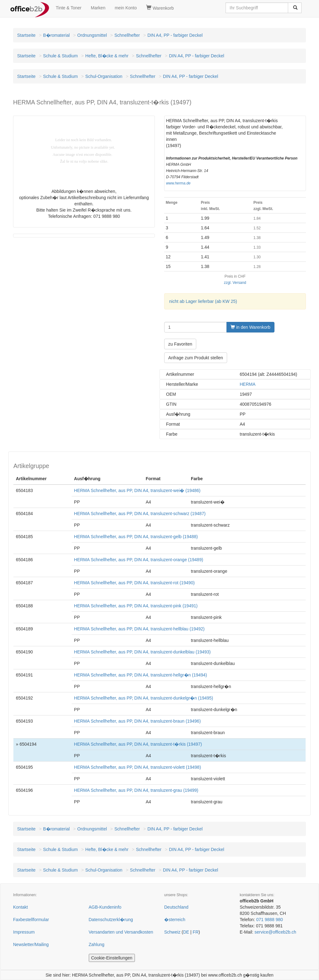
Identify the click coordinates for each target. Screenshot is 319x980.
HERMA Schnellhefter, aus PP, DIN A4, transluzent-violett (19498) (138, 767)
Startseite (26, 35)
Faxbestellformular (31, 920)
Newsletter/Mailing (31, 944)
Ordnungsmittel (92, 35)
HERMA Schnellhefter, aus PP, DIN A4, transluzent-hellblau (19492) (139, 629)
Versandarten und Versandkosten (121, 932)
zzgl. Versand (235, 283)
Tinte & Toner (69, 8)
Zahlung (97, 944)
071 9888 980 (269, 920)
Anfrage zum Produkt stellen (196, 358)
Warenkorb (160, 8)
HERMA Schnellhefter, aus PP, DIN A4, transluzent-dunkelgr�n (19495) (144, 698)
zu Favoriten (180, 344)
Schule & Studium (60, 56)
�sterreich (175, 920)
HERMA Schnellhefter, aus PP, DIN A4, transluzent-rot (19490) (134, 583)
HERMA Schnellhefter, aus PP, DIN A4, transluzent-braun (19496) (138, 721)
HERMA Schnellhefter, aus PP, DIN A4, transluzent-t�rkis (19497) (138, 744)
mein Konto (126, 8)
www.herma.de (178, 183)
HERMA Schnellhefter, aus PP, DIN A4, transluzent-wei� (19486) (137, 490)
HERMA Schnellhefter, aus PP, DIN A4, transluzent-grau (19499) (136, 790)
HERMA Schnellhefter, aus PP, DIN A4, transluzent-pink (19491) (136, 606)
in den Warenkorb (250, 327)
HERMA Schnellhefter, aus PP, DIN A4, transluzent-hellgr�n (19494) (141, 675)
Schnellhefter (127, 35)
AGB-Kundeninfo (105, 907)
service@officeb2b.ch (275, 932)
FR (196, 932)
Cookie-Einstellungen (112, 958)
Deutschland (176, 907)
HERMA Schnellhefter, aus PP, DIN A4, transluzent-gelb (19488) (136, 537)
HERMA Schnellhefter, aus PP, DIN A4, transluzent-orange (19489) (139, 560)
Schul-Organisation (104, 76)
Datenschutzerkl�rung (111, 920)
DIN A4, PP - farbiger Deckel (175, 35)
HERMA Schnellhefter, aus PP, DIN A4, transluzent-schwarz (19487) (140, 514)
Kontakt (20, 907)
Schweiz (172, 932)
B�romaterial (56, 35)
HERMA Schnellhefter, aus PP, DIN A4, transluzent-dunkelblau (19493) (143, 652)
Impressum (24, 932)
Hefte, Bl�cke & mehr (107, 56)
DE (186, 932)
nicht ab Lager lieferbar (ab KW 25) (203, 301)
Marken (98, 8)
